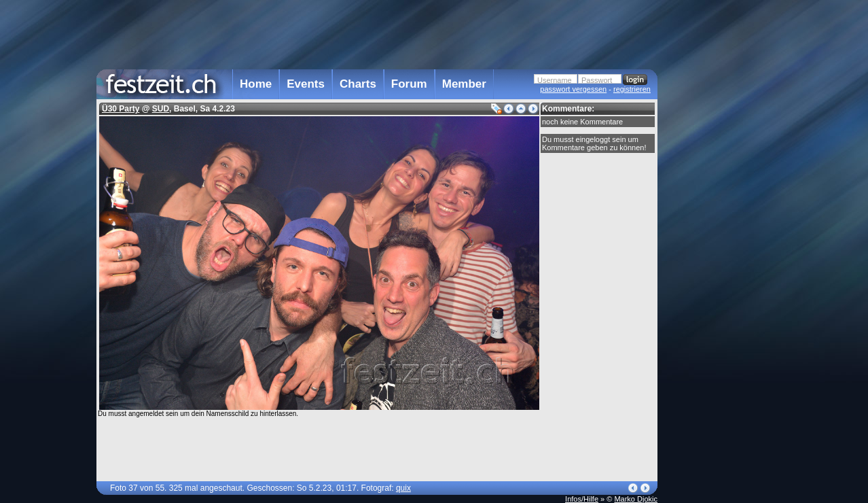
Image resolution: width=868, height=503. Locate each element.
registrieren (632, 89)
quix (403, 488)
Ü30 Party (121, 109)
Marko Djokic (636, 499)
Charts (358, 84)
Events (306, 84)
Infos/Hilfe (582, 499)
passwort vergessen (573, 89)
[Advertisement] (717, 274)
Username (555, 80)
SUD (161, 109)
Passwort (597, 80)
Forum (409, 84)
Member (464, 84)
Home (256, 84)
